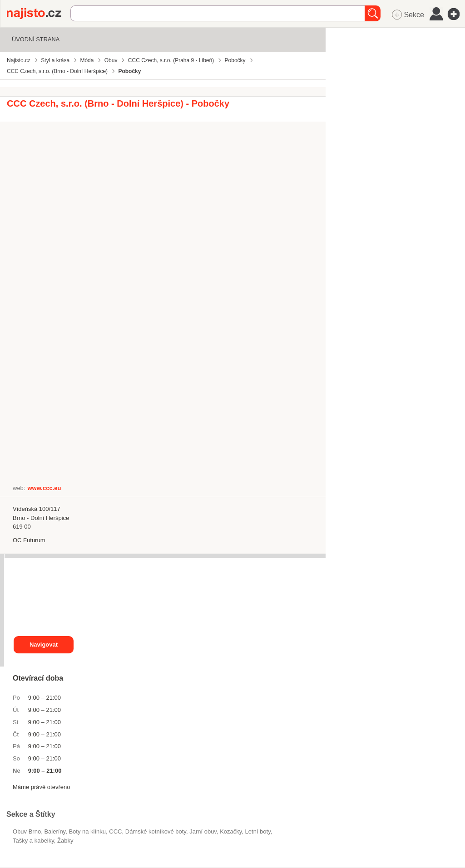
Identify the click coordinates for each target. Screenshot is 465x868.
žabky (65, 841)
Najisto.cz (39, 14)
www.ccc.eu (44, 488)
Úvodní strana (36, 39)
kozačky (231, 831)
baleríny (55, 831)
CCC (115, 831)
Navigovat (44, 645)
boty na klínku (87, 831)
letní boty (258, 831)
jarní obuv (203, 831)
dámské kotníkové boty (156, 831)
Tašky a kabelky (33, 841)
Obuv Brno (27, 831)
